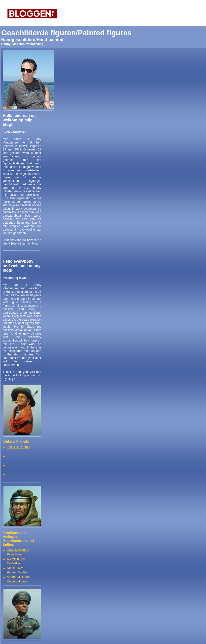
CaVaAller (14, 563)
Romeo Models (17, 581)
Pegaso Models (17, 572)
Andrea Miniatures (19, 577)
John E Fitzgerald (18, 447)
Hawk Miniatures (18, 550)
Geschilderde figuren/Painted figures (66, 33)
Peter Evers (15, 554)
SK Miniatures (16, 559)
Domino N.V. (15, 568)
